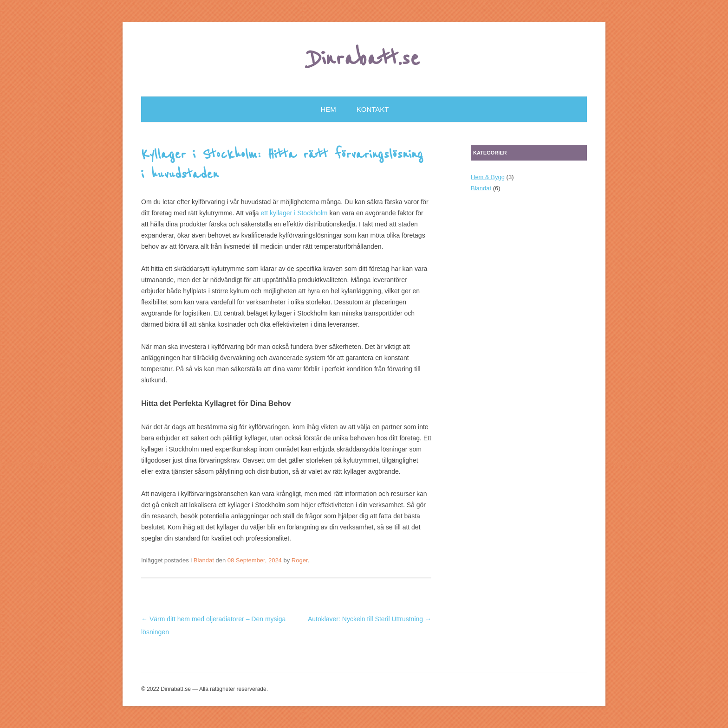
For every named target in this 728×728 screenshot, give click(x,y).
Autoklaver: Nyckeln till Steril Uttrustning (370, 619)
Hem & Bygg (488, 177)
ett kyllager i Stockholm (294, 213)
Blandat (204, 560)
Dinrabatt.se (364, 59)
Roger (300, 560)
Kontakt (373, 109)
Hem (328, 109)
